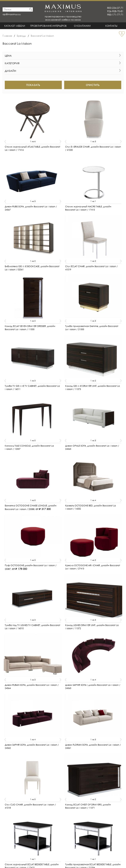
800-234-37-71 (115, 8)
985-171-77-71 (115, 15)
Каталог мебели (15, 26)
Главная (7, 36)
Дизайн (63, 71)
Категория (63, 63)
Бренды (21, 36)
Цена (63, 56)
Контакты (111, 26)
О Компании (82, 26)
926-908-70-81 (115, 11)
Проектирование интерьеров (48, 26)
